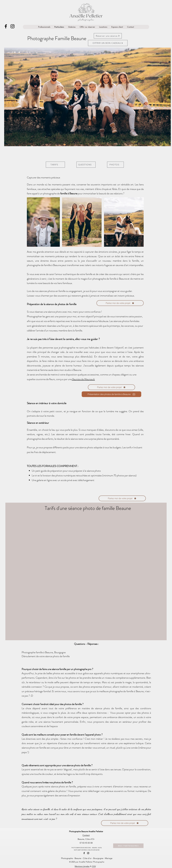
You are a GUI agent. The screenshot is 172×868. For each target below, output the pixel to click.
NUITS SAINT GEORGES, (80, 850)
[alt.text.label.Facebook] (6, 26)
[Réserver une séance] (108, 36)
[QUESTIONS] (86, 165)
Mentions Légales (82, 866)
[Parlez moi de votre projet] (111, 387)
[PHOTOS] (115, 165)
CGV (94, 866)
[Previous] (14, 97)
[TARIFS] (55, 165)
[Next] (161, 97)
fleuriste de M (79, 379)
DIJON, (100, 848)
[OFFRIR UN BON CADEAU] (108, 43)
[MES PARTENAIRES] (128, 846)
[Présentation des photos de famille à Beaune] (111, 394)
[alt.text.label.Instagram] (12, 26)
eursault (91, 379)
